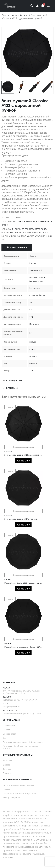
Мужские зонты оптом (24, 221)
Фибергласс (41, 295)
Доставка (7, 761)
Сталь (32, 295)
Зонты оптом (10, 15)
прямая (33, 342)
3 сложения (35, 288)
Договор (7, 769)
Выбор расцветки (12, 798)
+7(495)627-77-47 (11, 700)
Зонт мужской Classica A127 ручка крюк (21, 519)
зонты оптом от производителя (24, 229)
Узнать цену (18, 248)
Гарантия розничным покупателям (20, 793)
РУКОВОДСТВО (14, 380)
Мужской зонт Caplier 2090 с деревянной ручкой (25, 583)
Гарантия (7, 773)
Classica (33, 256)
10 (31, 302)
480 (31, 371)
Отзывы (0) (12, 388)
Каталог (24, 15)
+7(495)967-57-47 (29, 700)
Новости (7, 730)
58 (31, 310)
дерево (33, 349)
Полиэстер (34, 324)
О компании (9, 726)
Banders (9, 643)
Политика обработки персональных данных (21, 747)
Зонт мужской (36, 270)
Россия (33, 263)
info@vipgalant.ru (11, 707)
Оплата (7, 765)
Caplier (8, 579)
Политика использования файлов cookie (23, 742)
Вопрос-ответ (10, 734)
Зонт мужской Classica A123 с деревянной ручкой (26, 455)
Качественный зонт (31, 233)
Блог (5, 738)
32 (31, 333)
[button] (52, 53)
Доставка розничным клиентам (18, 785)
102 (31, 317)
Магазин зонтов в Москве (21, 236)
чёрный (33, 363)
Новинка (34, 356)
